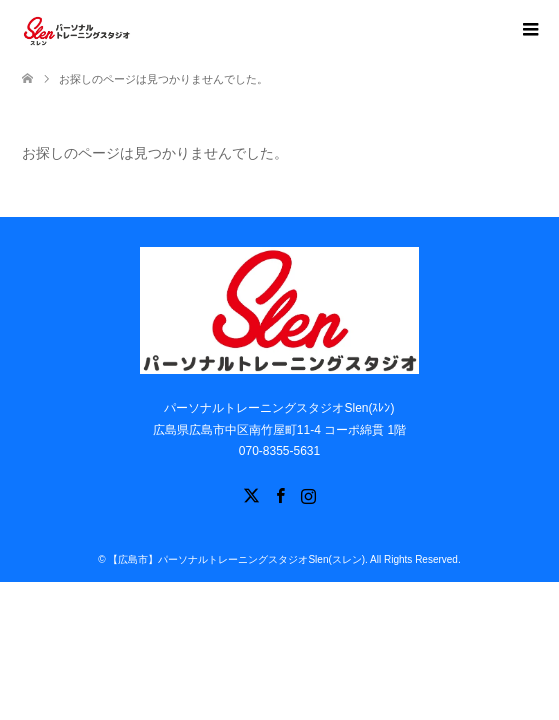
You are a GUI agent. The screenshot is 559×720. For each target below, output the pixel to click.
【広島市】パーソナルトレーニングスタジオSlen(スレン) (236, 559)
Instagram (308, 494)
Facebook (280, 494)
